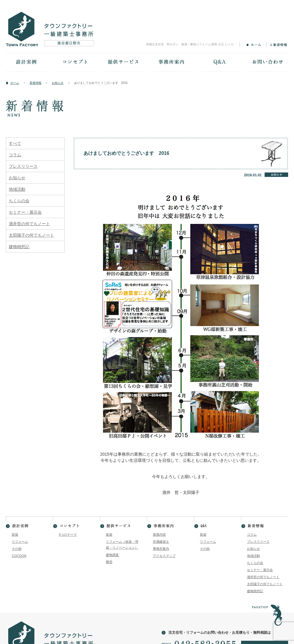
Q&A (219, 63)
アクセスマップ (164, 556)
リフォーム (20, 542)
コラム (15, 155)
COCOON (19, 556)
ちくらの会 (19, 201)
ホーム (253, 45)
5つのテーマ (68, 535)
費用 (109, 562)
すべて (15, 143)
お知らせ (58, 83)
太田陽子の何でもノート (31, 235)
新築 (15, 535)
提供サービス (123, 63)
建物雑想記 (19, 247)
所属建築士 (161, 542)
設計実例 (26, 63)
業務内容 (159, 535)
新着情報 (277, 45)
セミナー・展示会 (25, 212)
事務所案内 (171, 63)
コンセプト (75, 63)
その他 (17, 549)
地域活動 (17, 189)
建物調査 (112, 555)
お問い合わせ (268, 63)
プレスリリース (23, 166)
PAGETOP (267, 612)
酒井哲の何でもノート (29, 224)
